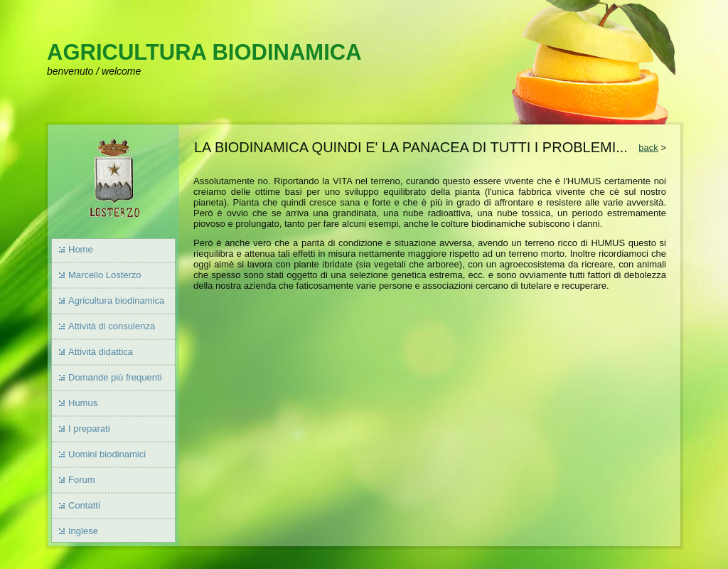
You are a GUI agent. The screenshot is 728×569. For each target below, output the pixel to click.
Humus (83, 403)
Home (81, 249)
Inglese (83, 531)
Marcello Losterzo (105, 275)
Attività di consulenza (112, 326)
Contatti (84, 505)
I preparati (89, 429)
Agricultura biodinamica (116, 301)
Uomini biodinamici (107, 454)
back (648, 148)
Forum (82, 480)
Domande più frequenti (115, 377)
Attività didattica (101, 352)
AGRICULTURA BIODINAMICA (204, 52)
